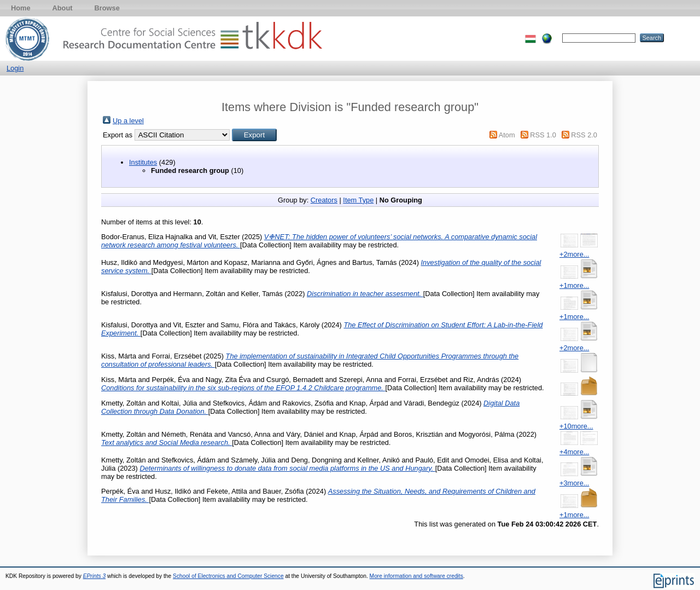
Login (15, 68)
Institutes (143, 162)
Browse (107, 8)
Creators (324, 200)
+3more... (574, 483)
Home (21, 8)
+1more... (574, 285)
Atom (507, 135)
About (63, 8)
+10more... (576, 426)
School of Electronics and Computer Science (228, 576)
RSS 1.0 (543, 135)
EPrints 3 (95, 576)
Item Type (358, 200)
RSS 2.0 (584, 135)
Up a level (128, 121)
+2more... (574, 254)
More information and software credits (416, 576)
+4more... (574, 452)
